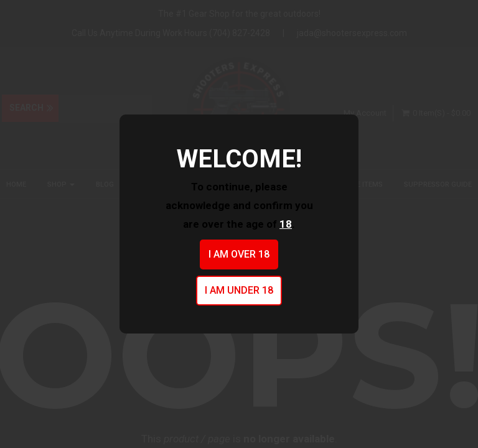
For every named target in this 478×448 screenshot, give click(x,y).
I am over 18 (239, 254)
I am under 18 (239, 290)
